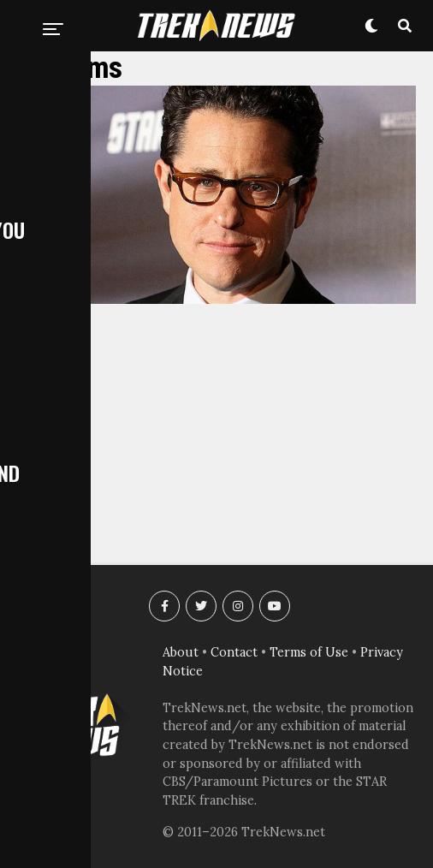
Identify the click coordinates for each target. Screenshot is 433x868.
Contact (234, 652)
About (181, 652)
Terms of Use (309, 652)
